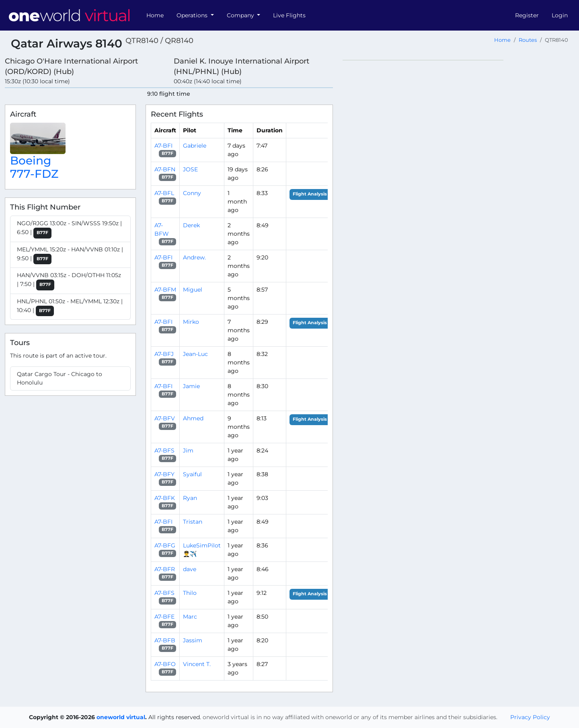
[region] (458, 181)
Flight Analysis (310, 194)
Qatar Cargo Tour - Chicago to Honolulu (60, 378)
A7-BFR (165, 569)
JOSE (190, 169)
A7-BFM (165, 290)
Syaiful (192, 474)
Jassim (193, 640)
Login (560, 15)
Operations (193, 15)
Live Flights (289, 15)
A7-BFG (165, 545)
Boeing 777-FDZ (34, 167)
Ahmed (193, 418)
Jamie (191, 386)
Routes (528, 40)
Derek (191, 225)
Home (155, 15)
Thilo (190, 593)
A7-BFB (165, 640)
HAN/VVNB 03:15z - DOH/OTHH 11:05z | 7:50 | (69, 281)
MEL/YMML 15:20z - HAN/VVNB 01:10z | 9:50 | (70, 255)
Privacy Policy (530, 717)
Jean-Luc (195, 354)
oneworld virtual (121, 717)
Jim (188, 450)
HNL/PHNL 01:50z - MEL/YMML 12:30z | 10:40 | (70, 307)
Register (527, 15)
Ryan (190, 498)
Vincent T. (197, 664)
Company (241, 15)
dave (190, 569)
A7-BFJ (164, 354)
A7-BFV (165, 418)
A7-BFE (164, 617)
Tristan (193, 522)
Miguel (193, 290)
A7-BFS (164, 450)
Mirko (191, 322)
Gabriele (195, 146)
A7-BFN (165, 169)
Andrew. (194, 257)
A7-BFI (163, 146)
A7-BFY (164, 474)
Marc (190, 617)
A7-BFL (164, 193)
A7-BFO (165, 664)
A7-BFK (165, 498)
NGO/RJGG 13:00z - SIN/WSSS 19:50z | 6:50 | (69, 229)
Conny (192, 193)
